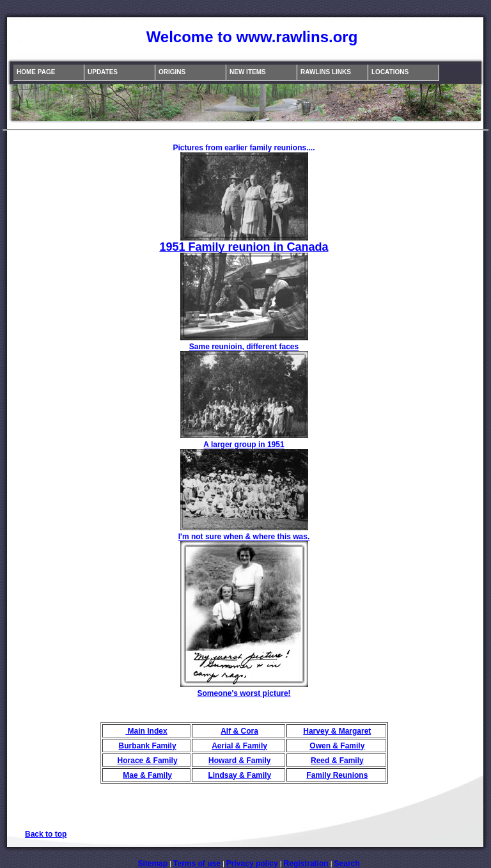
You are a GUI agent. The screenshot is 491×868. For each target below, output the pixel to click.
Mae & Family (147, 775)
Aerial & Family (239, 746)
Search (347, 864)
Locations (390, 72)
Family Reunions (337, 775)
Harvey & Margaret (337, 731)
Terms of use (197, 864)
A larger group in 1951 (244, 445)
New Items (248, 72)
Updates (103, 72)
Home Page (36, 72)
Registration (306, 864)
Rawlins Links (326, 72)
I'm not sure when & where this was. (244, 537)
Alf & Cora (239, 731)
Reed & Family (337, 761)
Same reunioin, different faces (244, 347)
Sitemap (152, 864)
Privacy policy (252, 864)
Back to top (46, 834)
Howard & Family (239, 761)
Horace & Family (148, 761)
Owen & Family (337, 746)
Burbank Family (148, 746)
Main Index (146, 731)
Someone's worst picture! (244, 693)
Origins (172, 72)
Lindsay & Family (239, 775)
